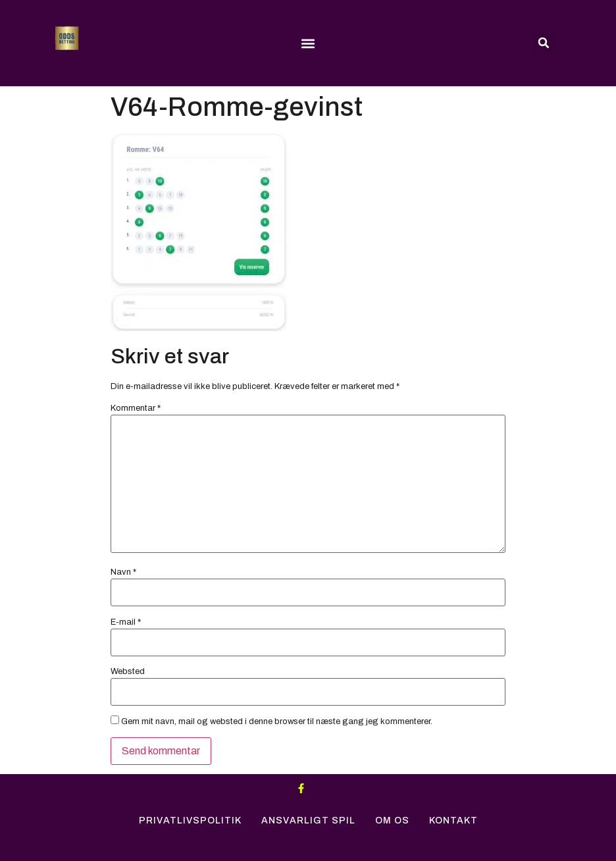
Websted (128, 672)
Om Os (392, 821)
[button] (308, 44)
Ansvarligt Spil (308, 821)
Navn (123, 572)
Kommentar (136, 408)
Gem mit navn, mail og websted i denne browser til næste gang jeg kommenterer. (277, 722)
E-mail (126, 622)
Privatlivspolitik (190, 821)
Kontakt (453, 821)
